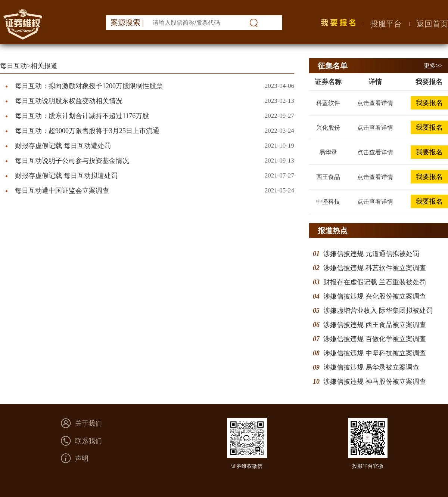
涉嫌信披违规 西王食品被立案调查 (375, 325)
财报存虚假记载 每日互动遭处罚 (63, 146)
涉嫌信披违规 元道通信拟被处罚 (371, 254)
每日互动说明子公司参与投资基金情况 (72, 161)
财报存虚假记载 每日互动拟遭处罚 (66, 176)
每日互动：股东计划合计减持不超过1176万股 (82, 116)
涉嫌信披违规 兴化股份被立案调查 (375, 296)
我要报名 (429, 103)
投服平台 (386, 24)
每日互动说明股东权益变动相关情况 (69, 101)
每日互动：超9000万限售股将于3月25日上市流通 (87, 131)
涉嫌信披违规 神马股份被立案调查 (375, 382)
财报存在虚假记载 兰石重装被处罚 (375, 282)
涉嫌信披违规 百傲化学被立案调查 (375, 339)
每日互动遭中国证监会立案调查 (62, 191)
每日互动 (13, 66)
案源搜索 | (127, 22)
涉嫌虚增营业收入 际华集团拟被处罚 (378, 311)
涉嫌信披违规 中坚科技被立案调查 (375, 353)
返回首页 (432, 24)
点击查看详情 (375, 103)
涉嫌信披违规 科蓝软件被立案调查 (375, 268)
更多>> (433, 66)
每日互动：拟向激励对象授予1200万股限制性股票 (89, 86)
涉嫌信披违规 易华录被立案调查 (371, 367)
